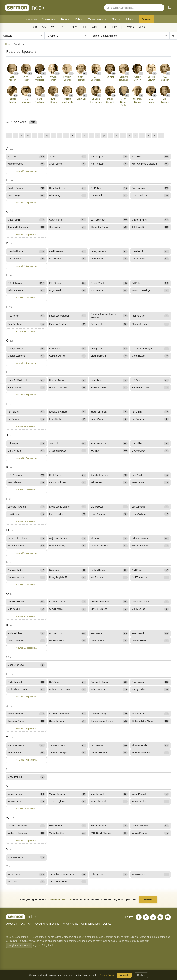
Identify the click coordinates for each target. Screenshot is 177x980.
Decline (141, 975)
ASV (74, 27)
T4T (105, 27)
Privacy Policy (70, 924)
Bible (79, 19)
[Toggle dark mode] (169, 8)
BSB (34, 27)
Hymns (130, 27)
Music (142, 27)
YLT (64, 27)
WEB (54, 27)
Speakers (48, 19)
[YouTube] (168, 917)
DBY (115, 27)
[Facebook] (139, 917)
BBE (84, 27)
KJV (44, 27)
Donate (146, 19)
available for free (61, 900)
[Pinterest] (160, 917)
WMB (95, 27)
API (30, 924)
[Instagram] (153, 917)
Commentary (97, 19)
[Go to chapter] (173, 36)
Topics (65, 19)
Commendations (90, 924)
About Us (12, 924)
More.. (131, 19)
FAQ (22, 924)
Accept (124, 975)
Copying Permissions (47, 924)
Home (8, 44)
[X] (146, 917)
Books (116, 19)
